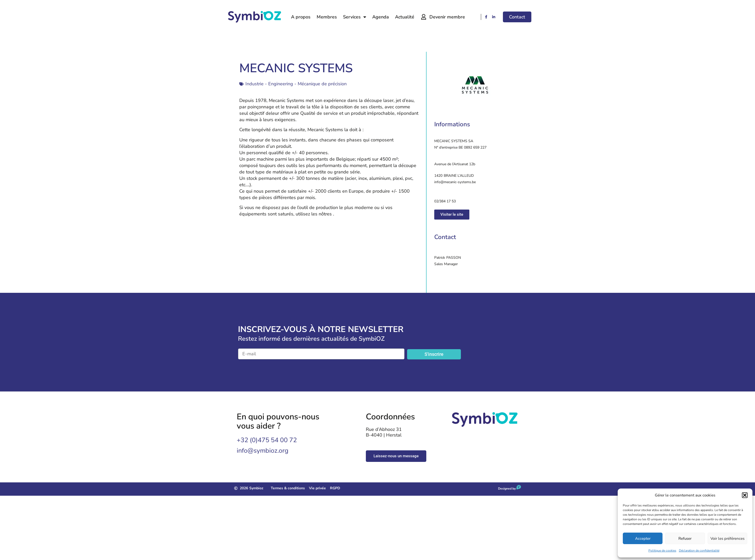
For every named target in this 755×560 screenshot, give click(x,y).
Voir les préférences (727, 538)
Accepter (643, 538)
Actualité (405, 17)
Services (355, 17)
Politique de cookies (662, 551)
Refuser (685, 538)
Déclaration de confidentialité (699, 551)
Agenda (381, 17)
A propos (301, 17)
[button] (745, 495)
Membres (327, 17)
